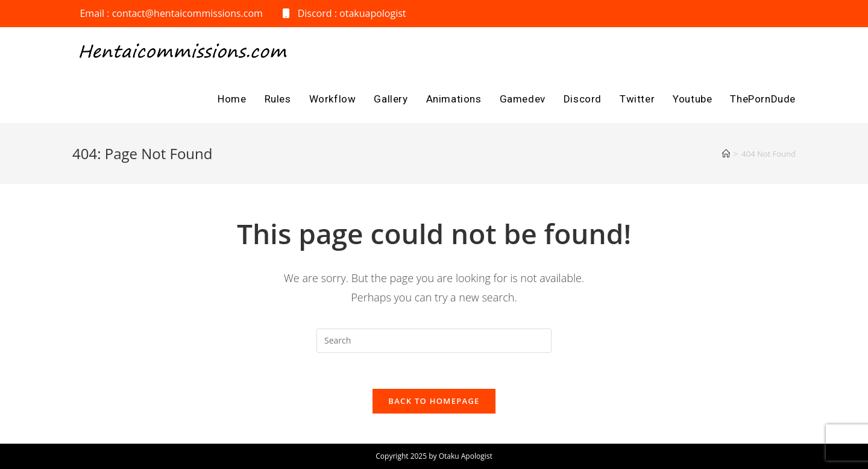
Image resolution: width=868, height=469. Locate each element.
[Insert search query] (434, 341)
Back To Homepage (434, 401)
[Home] (726, 154)
